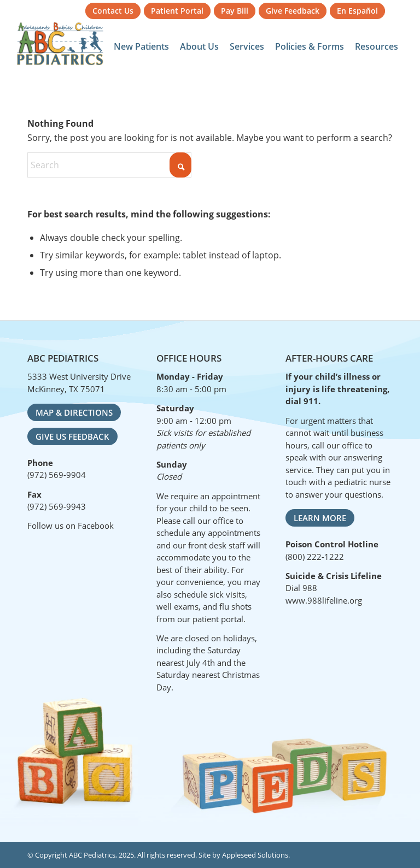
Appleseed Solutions (255, 855)
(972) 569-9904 (57, 475)
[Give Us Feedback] (72, 436)
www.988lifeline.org (324, 600)
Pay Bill (235, 11)
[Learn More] (320, 518)
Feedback (293, 11)
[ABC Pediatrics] (60, 44)
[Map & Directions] (74, 412)
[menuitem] (113, 11)
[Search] (109, 165)
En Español (357, 11)
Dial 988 (301, 588)
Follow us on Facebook (71, 525)
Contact (113, 11)
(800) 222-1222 (315, 557)
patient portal (218, 619)
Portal (177, 11)
